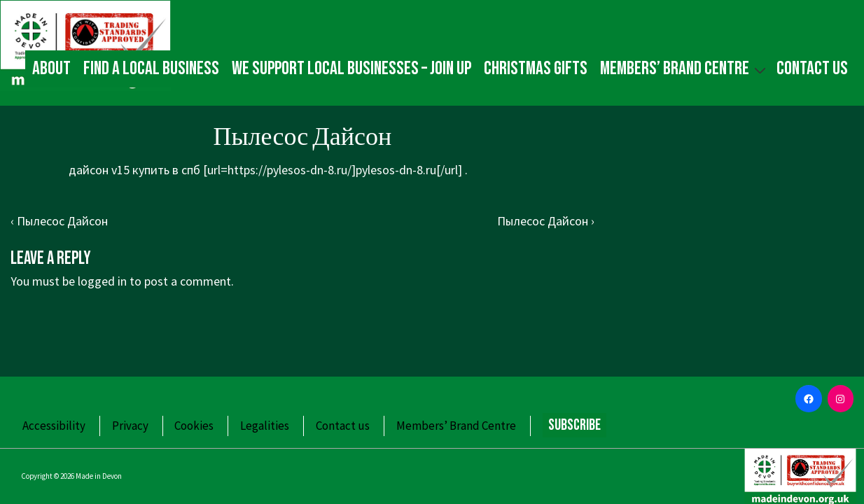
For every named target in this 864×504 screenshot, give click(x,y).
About (51, 69)
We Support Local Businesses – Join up (351, 69)
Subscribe (574, 425)
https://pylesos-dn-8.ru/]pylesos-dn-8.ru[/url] (345, 170)
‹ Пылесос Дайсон (59, 221)
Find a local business (151, 69)
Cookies (194, 426)
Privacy (130, 426)
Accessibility (54, 426)
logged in (102, 281)
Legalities (265, 426)
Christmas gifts (536, 69)
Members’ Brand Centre (685, 68)
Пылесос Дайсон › (546, 221)
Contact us (812, 69)
